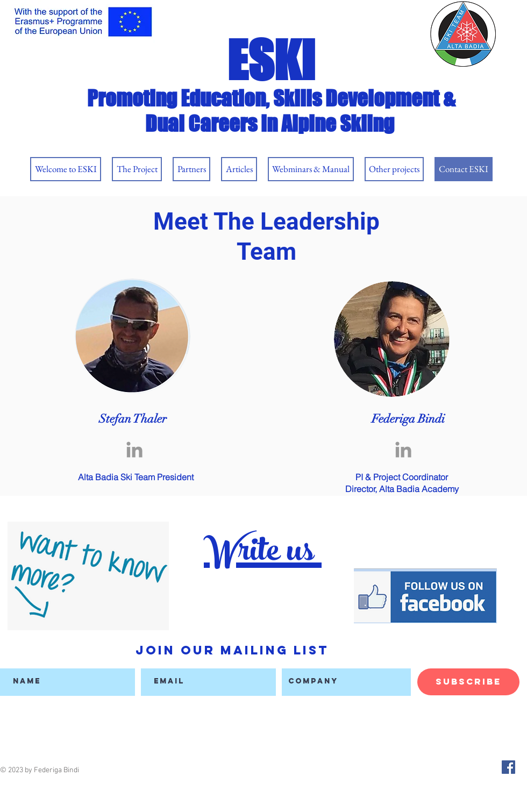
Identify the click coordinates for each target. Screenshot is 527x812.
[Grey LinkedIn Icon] (134, 450)
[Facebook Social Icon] (508, 767)
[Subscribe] (468, 682)
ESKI (271, 60)
